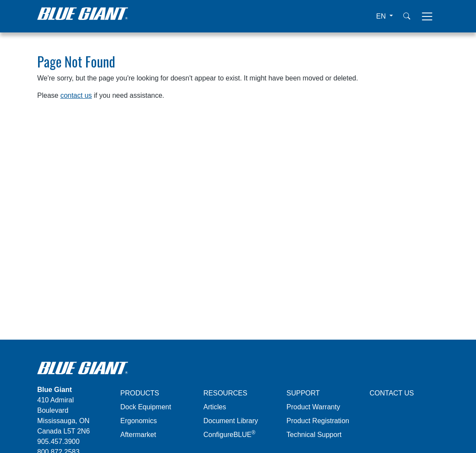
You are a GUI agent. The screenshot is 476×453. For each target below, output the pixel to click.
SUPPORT (303, 393)
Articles (215, 407)
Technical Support (314, 435)
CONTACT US (392, 393)
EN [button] (382, 16)
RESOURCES (225, 393)
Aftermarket (138, 435)
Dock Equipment (146, 407)
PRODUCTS (140, 393)
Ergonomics (138, 421)
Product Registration (318, 421)
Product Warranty (313, 407)
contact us (76, 95)
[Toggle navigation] (427, 16)
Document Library (231, 421)
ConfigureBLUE (229, 435)
